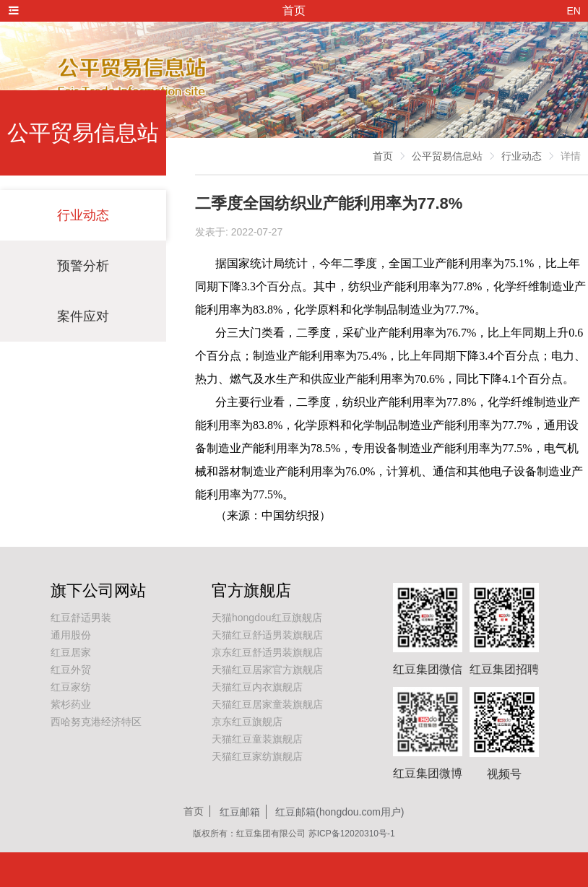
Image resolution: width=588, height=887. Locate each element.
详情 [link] (571, 156)
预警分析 (83, 266)
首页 (383, 156)
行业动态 (83, 215)
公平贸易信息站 (447, 156)
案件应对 (83, 316)
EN (574, 11)
